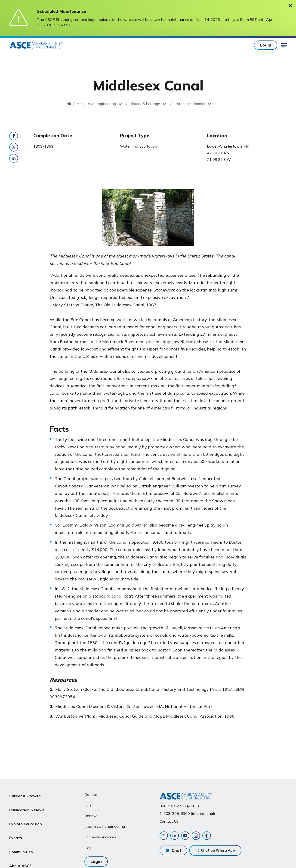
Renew (91, 813)
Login (266, 45)
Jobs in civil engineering (105, 824)
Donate (91, 792)
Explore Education (26, 814)
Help (88, 845)
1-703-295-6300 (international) (187, 811)
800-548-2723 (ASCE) (179, 803)
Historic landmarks (198, 104)
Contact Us (169, 819)
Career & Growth (25, 792)
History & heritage (153, 104)
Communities (21, 837)
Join (88, 803)
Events (16, 825)
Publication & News (27, 803)
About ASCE (20, 848)
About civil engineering (105, 104)
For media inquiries (100, 835)
